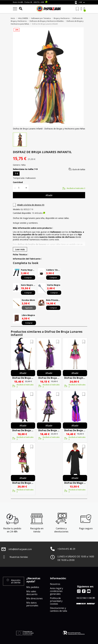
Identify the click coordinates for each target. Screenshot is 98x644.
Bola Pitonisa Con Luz (54, 300)
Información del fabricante (27, 259)
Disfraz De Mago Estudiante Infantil (75, 483)
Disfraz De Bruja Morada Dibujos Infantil (49, 430)
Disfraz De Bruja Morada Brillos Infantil (23, 378)
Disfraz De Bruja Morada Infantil (23, 430)
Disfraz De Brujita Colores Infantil (75, 378)
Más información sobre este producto (33, 228)
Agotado (29, 308)
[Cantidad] (20, 188)
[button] (14, 581)
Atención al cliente (76, 2)
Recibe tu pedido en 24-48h (12, 530)
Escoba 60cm (28, 300)
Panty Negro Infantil (28, 270)
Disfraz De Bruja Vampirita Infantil (23, 483)
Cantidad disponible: (22, 213)
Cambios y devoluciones (61, 530)
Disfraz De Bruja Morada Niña (49, 378)
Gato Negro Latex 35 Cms (28, 285)
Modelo (16, 209)
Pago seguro (86, 528)
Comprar (28, 278)
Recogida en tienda (37, 530)
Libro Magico (28, 315)
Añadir (49, 195)
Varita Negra (54, 285)
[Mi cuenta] (81, 9)
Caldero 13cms (54, 270)
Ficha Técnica (20, 255)
